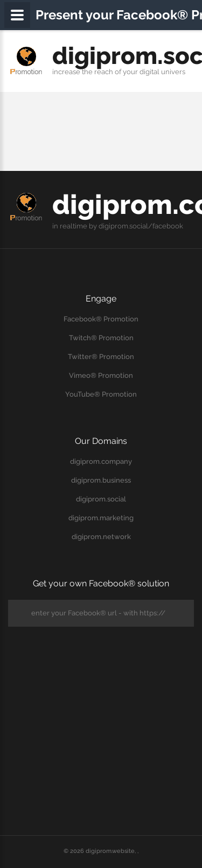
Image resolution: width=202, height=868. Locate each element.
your (130, 72)
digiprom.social (101, 499)
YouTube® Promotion (101, 394)
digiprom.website (110, 851)
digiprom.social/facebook (141, 226)
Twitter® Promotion (101, 357)
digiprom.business (101, 480)
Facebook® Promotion (101, 319)
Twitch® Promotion (101, 338)
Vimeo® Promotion (101, 375)
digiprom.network (101, 537)
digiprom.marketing (101, 518)
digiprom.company (101, 461)
